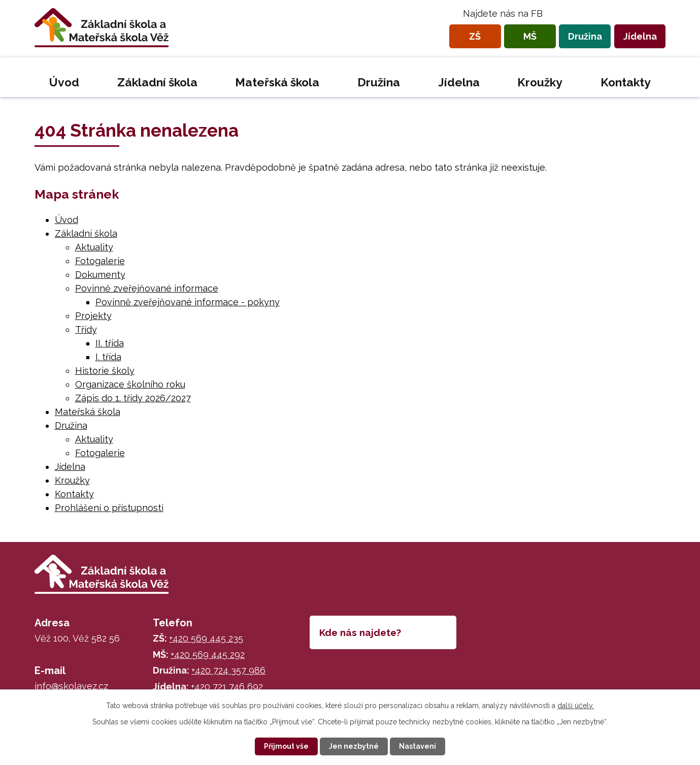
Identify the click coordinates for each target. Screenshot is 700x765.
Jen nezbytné (354, 746)
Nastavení (418, 746)
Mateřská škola (277, 82)
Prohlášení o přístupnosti (109, 508)
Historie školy (105, 371)
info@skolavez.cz (71, 686)
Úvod (64, 82)
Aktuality (94, 247)
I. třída (108, 357)
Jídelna (640, 36)
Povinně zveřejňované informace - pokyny (188, 302)
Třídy (86, 329)
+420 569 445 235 (206, 638)
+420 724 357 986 (228, 670)
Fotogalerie (100, 261)
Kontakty (626, 82)
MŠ (530, 36)
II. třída (110, 343)
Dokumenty (100, 275)
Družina (585, 36)
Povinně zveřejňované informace (147, 288)
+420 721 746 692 (227, 687)
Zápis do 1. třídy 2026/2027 (133, 398)
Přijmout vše (286, 746)
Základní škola (157, 82)
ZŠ (475, 36)
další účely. (576, 706)
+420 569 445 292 (208, 655)
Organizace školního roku (130, 384)
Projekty (93, 316)
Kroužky (540, 82)
